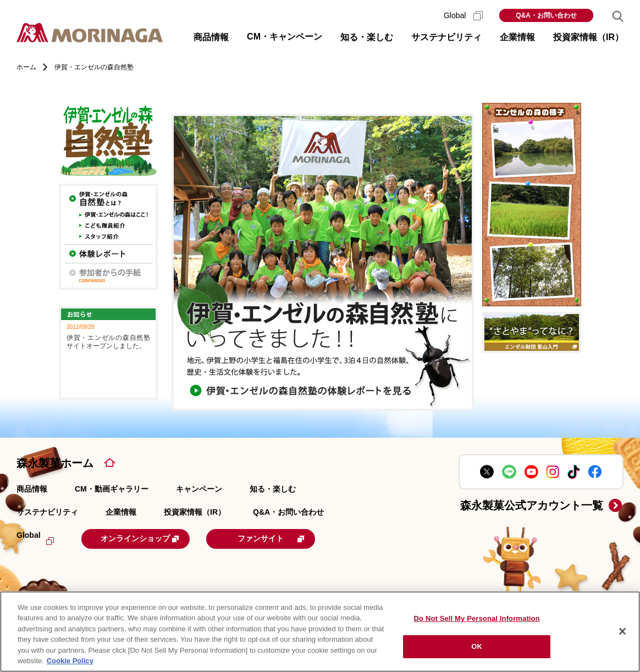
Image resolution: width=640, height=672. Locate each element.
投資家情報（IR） (195, 512)
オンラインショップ (150, 538)
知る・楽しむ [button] (367, 37)
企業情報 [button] (517, 37)
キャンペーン (199, 489)
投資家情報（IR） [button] (588, 37)
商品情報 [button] (211, 37)
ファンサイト (293, 538)
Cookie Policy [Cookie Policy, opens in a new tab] (70, 661)
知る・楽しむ (273, 489)
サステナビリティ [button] (446, 37)
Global (463, 15)
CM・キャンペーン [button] (285, 37)
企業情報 (121, 512)
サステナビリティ (47, 512)
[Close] (622, 631)
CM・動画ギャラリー (112, 489)
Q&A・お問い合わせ (546, 15)
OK (477, 646)
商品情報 (32, 489)
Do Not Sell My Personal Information (477, 618)
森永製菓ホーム (55, 463)
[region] (320, 632)
